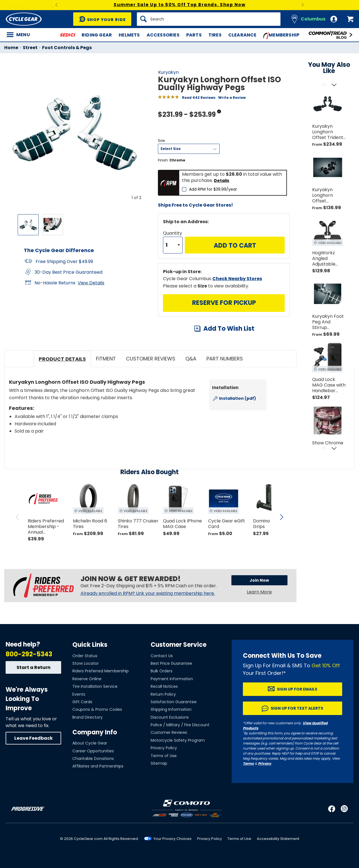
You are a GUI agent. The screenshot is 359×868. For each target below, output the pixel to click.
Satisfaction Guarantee (174, 702)
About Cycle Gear (90, 743)
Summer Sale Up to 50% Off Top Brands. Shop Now (179, 5)
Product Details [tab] (62, 359)
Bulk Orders (162, 671)
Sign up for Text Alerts (297, 708)
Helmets (129, 35)
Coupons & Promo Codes (97, 709)
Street (30, 48)
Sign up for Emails (297, 689)
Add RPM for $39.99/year (213, 189)
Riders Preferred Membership (101, 671)
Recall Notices (164, 686)
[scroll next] (282, 517)
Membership (281, 35)
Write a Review (232, 98)
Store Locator (86, 663)
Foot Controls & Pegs (67, 48)
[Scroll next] (334, 85)
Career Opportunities (93, 751)
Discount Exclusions (170, 717)
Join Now (250, 581)
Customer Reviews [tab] (151, 359)
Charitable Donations (93, 759)
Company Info (95, 732)
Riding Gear (97, 35)
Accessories (163, 35)
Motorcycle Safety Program (178, 740)
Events (79, 694)
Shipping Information (171, 709)
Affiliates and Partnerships (98, 766)
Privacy (265, 763)
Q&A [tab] (191, 359)
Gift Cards (82, 702)
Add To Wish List (229, 329)
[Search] (209, 19)
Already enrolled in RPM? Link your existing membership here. (148, 593)
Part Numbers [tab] (225, 359)
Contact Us (162, 656)
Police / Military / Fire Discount (180, 725)
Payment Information (172, 679)
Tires (215, 35)
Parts (194, 35)
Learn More (259, 593)
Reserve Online (87, 679)
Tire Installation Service (95, 686)
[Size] (189, 149)
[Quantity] (173, 245)
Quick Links (90, 645)
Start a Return (34, 667)
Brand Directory (88, 717)
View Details (91, 283)
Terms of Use (164, 756)
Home (11, 48)
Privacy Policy (164, 748)
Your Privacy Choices (172, 839)
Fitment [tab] (106, 359)
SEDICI (67, 35)
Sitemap (159, 763)
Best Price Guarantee (171, 663)
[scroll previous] (18, 517)
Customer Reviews (169, 732)
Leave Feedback (34, 738)
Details (222, 181)
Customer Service (179, 645)
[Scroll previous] (324, 85)
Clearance (242, 35)
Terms (248, 763)
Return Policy (163, 694)
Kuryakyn (168, 72)
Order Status (85, 656)
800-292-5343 (29, 654)
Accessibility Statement (278, 839)
